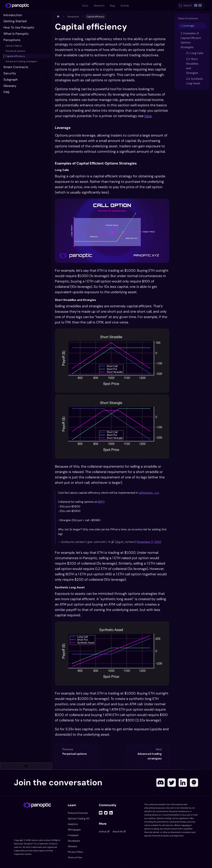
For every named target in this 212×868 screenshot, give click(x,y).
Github (104, 832)
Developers (74, 841)
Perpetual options (15, 51)
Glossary (10, 86)
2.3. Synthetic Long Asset (195, 81)
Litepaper (73, 835)
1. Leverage (187, 26)
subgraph (11, 80)
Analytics (73, 824)
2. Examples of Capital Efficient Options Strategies (191, 40)
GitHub (125, 6)
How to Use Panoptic (19, 27)
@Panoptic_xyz (149, 493)
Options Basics (14, 46)
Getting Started (15, 21)
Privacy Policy (75, 852)
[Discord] (161, 783)
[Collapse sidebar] (26, 766)
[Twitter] (172, 783)
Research (99, 6)
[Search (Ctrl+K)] (191, 6)
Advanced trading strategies (21, 61)
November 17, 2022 (149, 542)
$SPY (101, 502)
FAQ (6, 92)
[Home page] (58, 17)
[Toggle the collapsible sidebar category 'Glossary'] (47, 86)
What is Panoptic (16, 34)
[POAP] (194, 783)
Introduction (13, 15)
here (148, 116)
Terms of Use (75, 857)
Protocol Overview (78, 813)
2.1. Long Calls (195, 53)
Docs (85, 6)
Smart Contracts (16, 67)
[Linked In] (183, 783)
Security (10, 73)
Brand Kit (119, 832)
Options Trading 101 (79, 818)
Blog (113, 6)
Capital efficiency (15, 56)
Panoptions (12, 40)
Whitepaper (74, 830)
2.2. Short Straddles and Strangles (192, 66)
